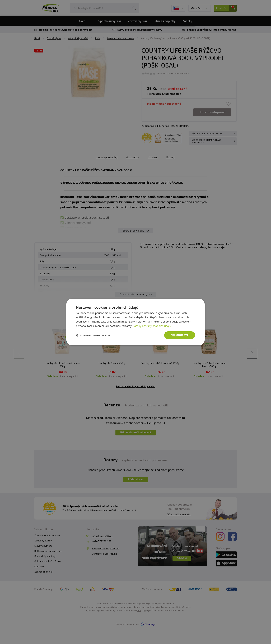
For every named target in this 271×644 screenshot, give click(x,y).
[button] (94, 335)
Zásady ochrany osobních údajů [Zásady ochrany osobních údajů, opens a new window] (152, 326)
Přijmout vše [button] (180, 335)
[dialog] (135, 322)
